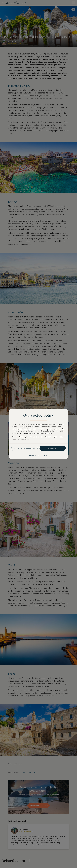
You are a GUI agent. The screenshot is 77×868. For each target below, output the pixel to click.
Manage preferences (38, 455)
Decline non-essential (24, 448)
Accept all (53, 448)
